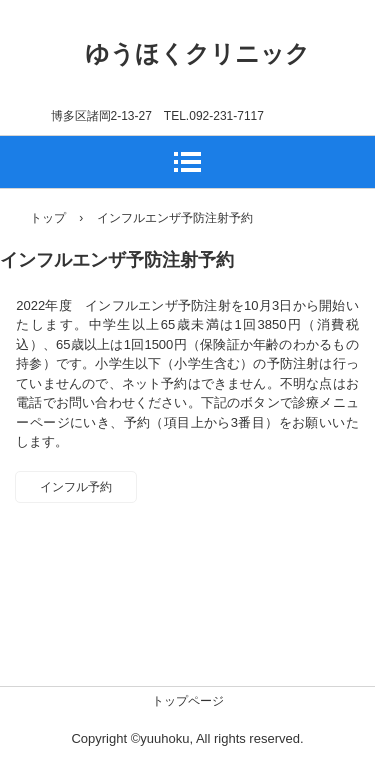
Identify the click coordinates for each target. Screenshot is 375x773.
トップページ (188, 701)
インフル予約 (76, 487)
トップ (48, 218)
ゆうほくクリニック (197, 53)
